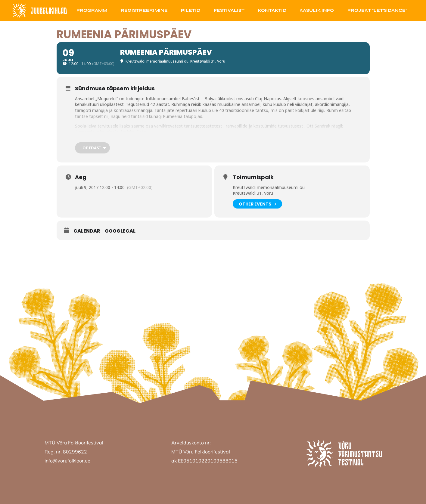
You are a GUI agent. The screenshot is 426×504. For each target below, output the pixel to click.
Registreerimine (144, 10)
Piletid (191, 10)
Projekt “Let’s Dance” (377, 10)
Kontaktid (272, 10)
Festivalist (229, 10)
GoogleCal (120, 231)
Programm (92, 10)
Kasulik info (317, 10)
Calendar (87, 231)
